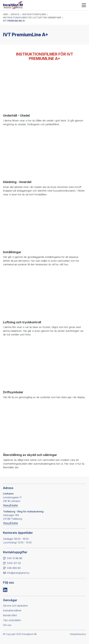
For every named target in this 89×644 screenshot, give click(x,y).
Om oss (7, 625)
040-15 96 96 (15, 558)
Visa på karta (10, 505)
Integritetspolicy (78, 634)
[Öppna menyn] (84, 5)
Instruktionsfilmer (34, 14)
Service (15, 14)
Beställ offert (10, 615)
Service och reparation (15, 606)
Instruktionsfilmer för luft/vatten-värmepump (32, 18)
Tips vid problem (12, 620)
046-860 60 (14, 568)
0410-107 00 (14, 563)
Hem (5, 14)
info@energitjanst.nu (18, 573)
